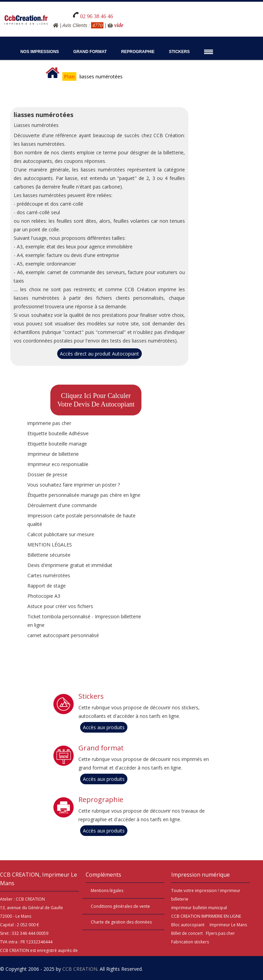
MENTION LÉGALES (50, 545)
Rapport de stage (47, 586)
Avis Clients (75, 25)
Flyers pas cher (220, 933)
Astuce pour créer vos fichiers (60, 606)
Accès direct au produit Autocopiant (99, 354)
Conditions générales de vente (120, 906)
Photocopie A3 (44, 596)
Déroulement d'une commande (62, 505)
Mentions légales (107, 891)
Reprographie (138, 52)
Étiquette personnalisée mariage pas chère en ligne (84, 495)
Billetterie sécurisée (49, 555)
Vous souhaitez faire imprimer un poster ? (74, 485)
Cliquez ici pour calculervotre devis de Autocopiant (96, 400)
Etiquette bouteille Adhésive (58, 433)
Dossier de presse (47, 474)
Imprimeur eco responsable (58, 464)
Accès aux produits (104, 727)
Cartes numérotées (49, 575)
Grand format (101, 748)
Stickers (179, 52)
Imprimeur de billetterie (53, 454)
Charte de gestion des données (121, 922)
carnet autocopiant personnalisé (63, 635)
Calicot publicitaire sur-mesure (61, 534)
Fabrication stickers (190, 942)
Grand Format (90, 52)
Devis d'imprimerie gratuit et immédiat (70, 565)
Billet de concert (187, 933)
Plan (69, 76)
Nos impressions (40, 52)
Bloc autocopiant (188, 925)
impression (206, 891)
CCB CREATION (80, 969)
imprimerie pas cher (49, 423)
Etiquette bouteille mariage (57, 444)
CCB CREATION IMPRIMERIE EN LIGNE (206, 916)
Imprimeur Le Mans (228, 925)
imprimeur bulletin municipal (199, 908)
